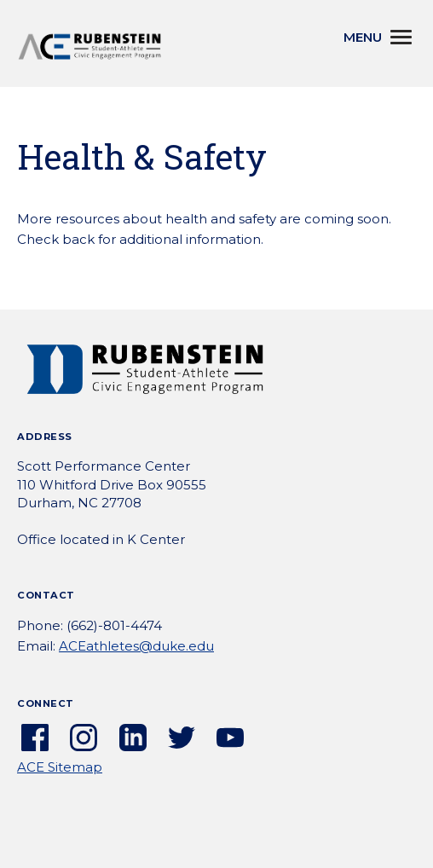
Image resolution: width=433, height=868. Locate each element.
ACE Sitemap (60, 767)
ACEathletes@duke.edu (136, 646)
